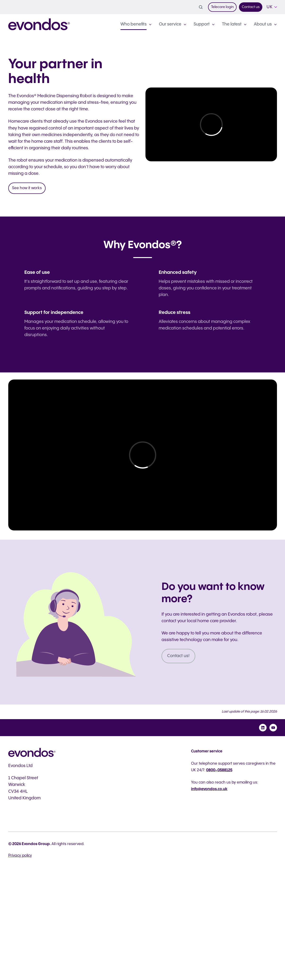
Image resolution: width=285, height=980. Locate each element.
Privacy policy (20, 856)
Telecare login (222, 7)
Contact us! (178, 656)
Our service (170, 24)
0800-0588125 (219, 770)
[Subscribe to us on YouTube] (273, 728)
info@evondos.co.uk (209, 789)
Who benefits (134, 24)
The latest (232, 24)
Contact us (251, 7)
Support (202, 24)
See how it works (27, 188)
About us (263, 24)
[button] (201, 7)
